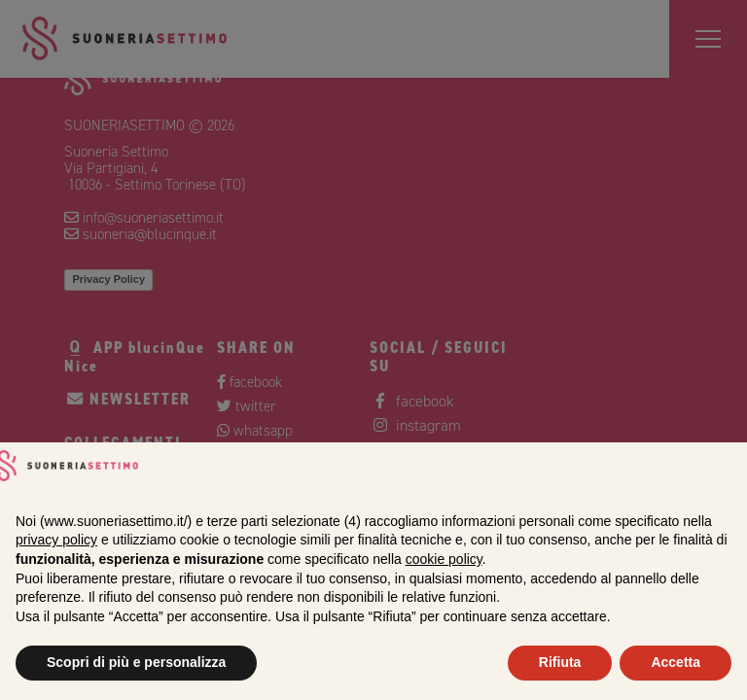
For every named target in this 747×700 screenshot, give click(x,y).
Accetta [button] (676, 662)
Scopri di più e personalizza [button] (136, 662)
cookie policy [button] (444, 559)
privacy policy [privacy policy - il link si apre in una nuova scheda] (56, 540)
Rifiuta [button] (560, 662)
